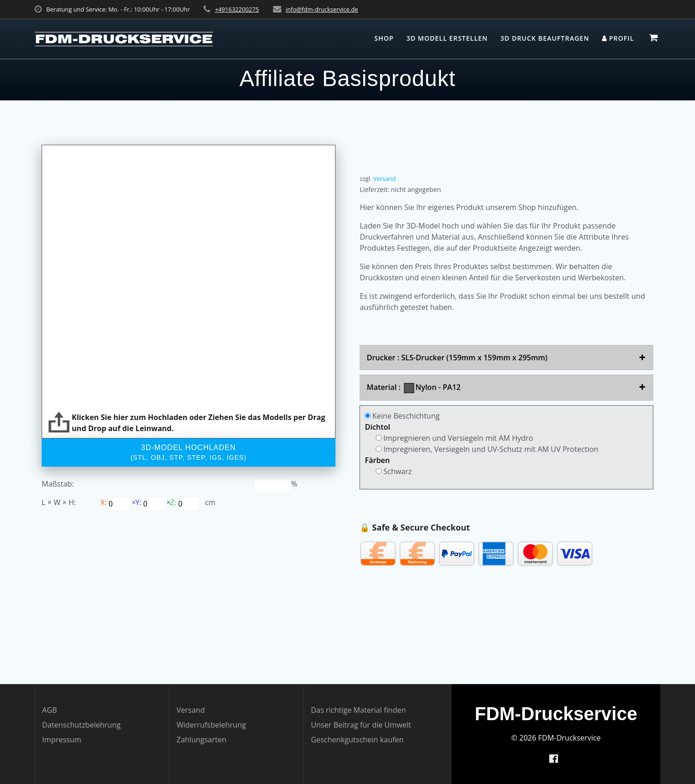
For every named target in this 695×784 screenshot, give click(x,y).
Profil (618, 38)
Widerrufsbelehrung (211, 725)
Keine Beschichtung (402, 416)
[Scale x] (154, 504)
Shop (384, 38)
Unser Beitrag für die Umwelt (361, 725)
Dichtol (377, 427)
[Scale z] (189, 504)
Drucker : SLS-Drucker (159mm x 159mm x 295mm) (457, 358)
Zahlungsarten (201, 740)
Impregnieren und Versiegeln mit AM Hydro (454, 438)
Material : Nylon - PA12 (413, 388)
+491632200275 (237, 9)
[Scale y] (119, 504)
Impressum (62, 740)
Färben (377, 460)
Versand (384, 179)
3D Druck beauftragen (545, 38)
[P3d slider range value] (273, 485)
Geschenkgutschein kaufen (357, 740)
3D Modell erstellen (447, 38)
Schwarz (394, 471)
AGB (50, 710)
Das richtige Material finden (358, 710)
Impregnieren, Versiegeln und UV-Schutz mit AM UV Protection (487, 449)
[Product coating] (368, 416)
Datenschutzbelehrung (81, 725)
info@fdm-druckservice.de (322, 9)
